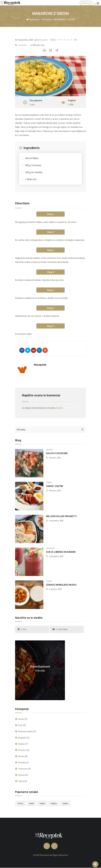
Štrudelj (22, 762)
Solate (49, 449)
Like (53, 40)
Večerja (21, 775)
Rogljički (22, 738)
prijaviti (59, 408)
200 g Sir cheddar (34, 172)
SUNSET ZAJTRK (55, 486)
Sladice (21, 744)
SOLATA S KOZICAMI (57, 453)
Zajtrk (49, 482)
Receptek (43, 40)
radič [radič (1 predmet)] (32, 803)
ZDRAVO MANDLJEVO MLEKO (61, 585)
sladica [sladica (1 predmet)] (54, 803)
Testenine (46, 19)
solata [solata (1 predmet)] (65, 803)
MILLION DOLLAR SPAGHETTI (61, 516)
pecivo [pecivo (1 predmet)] (21, 803)
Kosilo (21, 719)
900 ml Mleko (32, 158)
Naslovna (32, 19)
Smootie (50, 548)
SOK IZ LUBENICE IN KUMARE (61, 552)
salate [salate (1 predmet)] (42, 803)
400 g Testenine (33, 165)
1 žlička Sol (31, 179)
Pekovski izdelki (26, 731)
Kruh (20, 725)
